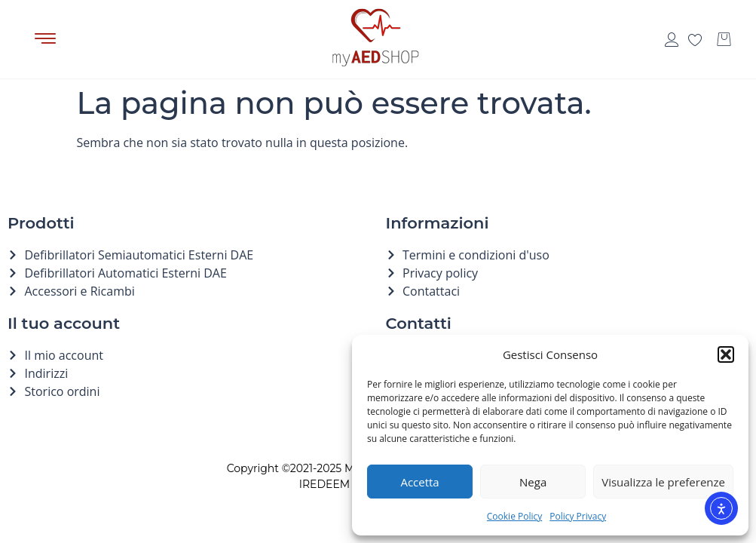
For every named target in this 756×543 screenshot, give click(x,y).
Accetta (419, 482)
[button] (726, 354)
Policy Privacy (578, 516)
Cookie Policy (514, 516)
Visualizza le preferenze (663, 482)
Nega (533, 482)
